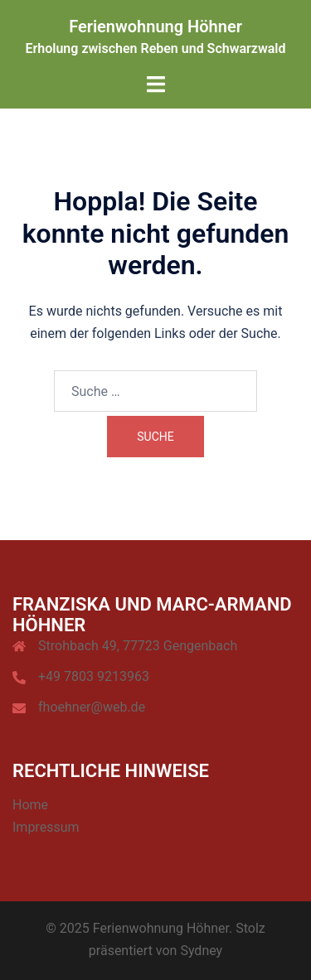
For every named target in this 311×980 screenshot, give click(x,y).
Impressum (46, 827)
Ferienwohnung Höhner (155, 27)
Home (30, 805)
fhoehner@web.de (92, 707)
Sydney (201, 951)
